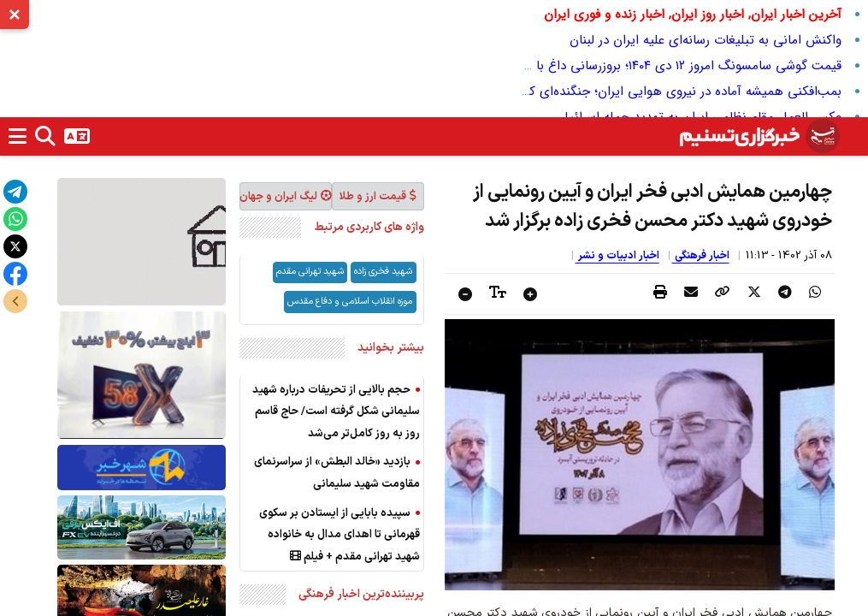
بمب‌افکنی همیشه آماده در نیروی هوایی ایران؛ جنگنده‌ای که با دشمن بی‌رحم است (624, 92)
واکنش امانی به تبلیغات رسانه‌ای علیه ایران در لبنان (706, 40)
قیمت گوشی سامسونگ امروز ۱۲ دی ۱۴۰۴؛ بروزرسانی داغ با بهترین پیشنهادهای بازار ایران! (607, 66)
